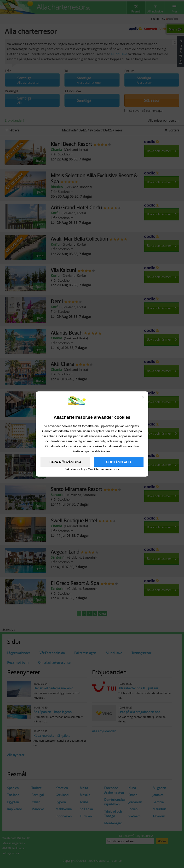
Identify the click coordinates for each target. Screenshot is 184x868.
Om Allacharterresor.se (104, 469)
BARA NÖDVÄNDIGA (65, 462)
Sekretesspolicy (75, 469)
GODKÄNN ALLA (119, 462)
